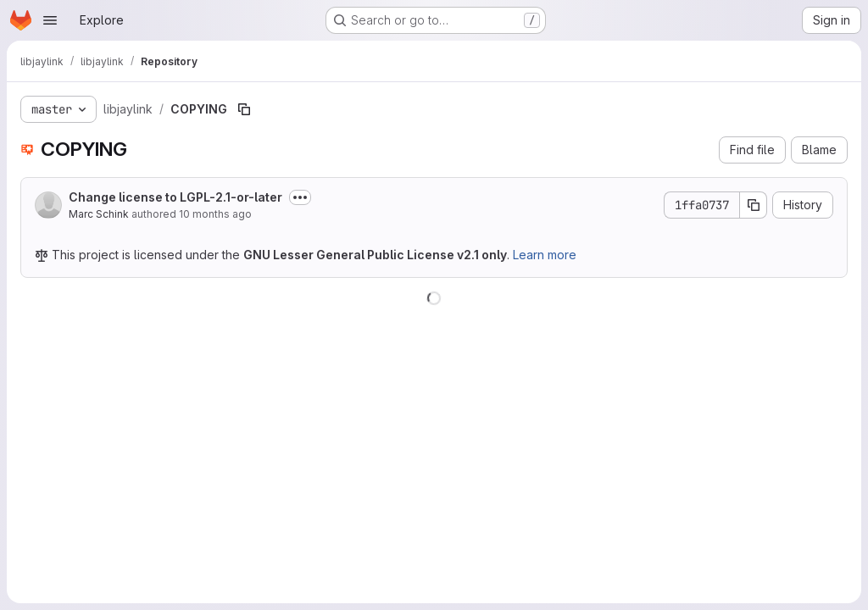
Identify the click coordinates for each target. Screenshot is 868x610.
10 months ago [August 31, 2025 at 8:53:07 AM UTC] (215, 214)
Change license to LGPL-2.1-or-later (175, 197)
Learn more (545, 255)
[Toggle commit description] (300, 197)
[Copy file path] (244, 109)
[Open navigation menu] (50, 20)
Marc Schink (99, 214)
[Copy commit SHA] (754, 205)
